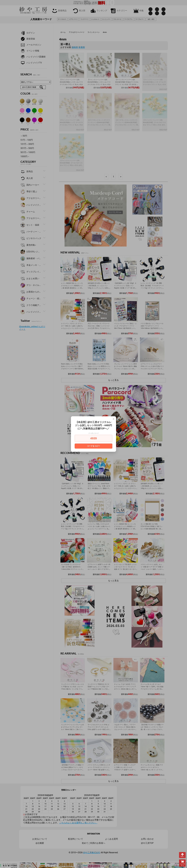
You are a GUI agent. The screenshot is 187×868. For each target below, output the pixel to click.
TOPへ (182, 855)
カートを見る (182, 863)
